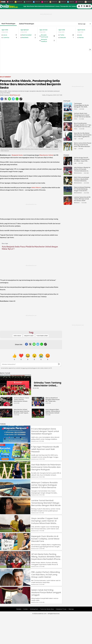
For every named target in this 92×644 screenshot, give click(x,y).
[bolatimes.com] (9, 7)
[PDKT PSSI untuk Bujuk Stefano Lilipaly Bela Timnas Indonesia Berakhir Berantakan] (68, 184)
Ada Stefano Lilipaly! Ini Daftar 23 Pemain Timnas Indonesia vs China (82, 169)
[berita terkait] (5, 373)
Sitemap (71, 609)
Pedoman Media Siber (47, 609)
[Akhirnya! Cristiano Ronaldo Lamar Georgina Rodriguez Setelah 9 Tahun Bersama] (15, 495)
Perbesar (57, 105)
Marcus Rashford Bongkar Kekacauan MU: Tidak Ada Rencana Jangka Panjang (53, 400)
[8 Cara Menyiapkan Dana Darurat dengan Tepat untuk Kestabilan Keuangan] (15, 442)
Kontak (26, 609)
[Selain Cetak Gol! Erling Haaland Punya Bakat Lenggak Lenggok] (15, 603)
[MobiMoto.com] (53, 2)
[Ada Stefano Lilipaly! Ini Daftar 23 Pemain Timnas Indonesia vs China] (68, 174)
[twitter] (6, 99)
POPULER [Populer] (67, 101)
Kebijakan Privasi (61, 609)
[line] (9, 99)
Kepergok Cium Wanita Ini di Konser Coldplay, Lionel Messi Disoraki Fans (45, 539)
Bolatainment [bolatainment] (6, 77)
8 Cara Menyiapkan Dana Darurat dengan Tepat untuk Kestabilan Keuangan (45, 431)
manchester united (42, 336)
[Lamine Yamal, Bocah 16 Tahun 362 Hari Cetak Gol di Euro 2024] (68, 204)
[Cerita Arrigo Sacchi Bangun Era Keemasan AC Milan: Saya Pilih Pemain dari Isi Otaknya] (68, 164)
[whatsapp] (17, 99)
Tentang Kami (34, 609)
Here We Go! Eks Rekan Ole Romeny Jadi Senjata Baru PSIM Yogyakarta (83, 135)
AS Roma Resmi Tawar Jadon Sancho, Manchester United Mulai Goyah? (21, 400)
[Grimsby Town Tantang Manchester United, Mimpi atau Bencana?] (16, 385)
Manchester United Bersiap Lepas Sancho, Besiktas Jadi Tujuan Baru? (22, 411)
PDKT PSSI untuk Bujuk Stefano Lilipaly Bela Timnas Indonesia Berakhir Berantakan (82, 179)
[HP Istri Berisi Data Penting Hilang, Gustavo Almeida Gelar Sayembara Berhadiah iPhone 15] (15, 567)
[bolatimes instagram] (90, 6)
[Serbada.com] (88, 2)
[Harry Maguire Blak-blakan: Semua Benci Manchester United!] (38, 417)
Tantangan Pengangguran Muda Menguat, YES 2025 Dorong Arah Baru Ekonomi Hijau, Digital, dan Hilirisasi (82, 105)
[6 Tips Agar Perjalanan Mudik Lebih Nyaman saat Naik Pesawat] (15, 460)
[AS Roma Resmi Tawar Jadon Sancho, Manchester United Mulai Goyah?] (7, 405)
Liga (25, 6)
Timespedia (64, 6)
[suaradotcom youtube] (87, 6)
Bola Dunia (30, 6)
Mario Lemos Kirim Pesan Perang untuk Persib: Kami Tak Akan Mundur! (83, 145)
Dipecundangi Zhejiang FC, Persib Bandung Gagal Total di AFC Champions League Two (82, 189)
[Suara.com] (10, 2)
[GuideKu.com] (62, 2)
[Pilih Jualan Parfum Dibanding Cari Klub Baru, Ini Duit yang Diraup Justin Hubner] (15, 585)
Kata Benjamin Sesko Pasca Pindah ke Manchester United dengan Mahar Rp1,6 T (30, 248)
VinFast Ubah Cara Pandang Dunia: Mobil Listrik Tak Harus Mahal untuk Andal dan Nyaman (83, 115)
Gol (70, 6)
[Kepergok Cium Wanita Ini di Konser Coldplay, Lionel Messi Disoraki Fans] (15, 549)
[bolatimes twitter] (84, 6)
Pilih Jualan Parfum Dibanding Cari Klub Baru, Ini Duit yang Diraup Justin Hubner (46, 575)
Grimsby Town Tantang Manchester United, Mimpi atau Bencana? (48, 386)
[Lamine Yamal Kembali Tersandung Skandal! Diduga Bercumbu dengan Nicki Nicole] (15, 513)
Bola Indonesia (40, 6)
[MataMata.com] (18, 2)
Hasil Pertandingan (8, 24)
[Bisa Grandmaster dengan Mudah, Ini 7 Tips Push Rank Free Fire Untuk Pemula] (68, 130)
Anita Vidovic (36, 187)
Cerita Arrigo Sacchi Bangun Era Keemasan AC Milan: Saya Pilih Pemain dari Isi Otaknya (82, 159)
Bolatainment (50, 6)
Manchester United (46, 155)
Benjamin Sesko (17, 155)
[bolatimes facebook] (82, 6)
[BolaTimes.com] (27, 2)
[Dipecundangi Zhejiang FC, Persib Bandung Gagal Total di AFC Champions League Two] (68, 194)
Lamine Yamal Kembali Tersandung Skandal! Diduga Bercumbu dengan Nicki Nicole (46, 503)
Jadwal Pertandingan (26, 24)
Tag (31, 332)
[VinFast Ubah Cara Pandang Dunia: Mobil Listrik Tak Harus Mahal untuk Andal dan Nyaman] (68, 120)
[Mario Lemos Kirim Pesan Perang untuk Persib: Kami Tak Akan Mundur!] (68, 150)
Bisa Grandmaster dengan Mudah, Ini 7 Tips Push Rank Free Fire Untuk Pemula (83, 125)
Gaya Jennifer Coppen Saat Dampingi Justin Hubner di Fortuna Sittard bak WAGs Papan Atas (45, 521)
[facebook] (2, 99)
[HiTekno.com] (36, 2)
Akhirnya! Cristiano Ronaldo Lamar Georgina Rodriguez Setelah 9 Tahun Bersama (44, 485)
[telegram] (13, 99)
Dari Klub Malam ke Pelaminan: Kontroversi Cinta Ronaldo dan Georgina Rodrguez (46, 467)
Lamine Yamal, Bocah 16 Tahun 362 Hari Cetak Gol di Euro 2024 (82, 199)
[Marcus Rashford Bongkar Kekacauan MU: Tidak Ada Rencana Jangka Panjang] (38, 405)
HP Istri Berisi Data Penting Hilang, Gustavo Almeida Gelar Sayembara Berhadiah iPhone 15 (46, 557)
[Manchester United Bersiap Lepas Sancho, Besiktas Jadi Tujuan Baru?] (7, 417)
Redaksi (19, 609)
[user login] (79, 7)
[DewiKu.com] (45, 2)
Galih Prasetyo (5, 95)
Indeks (74, 6)
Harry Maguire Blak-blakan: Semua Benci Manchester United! (53, 411)
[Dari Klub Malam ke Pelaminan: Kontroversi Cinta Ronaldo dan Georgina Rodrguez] (15, 478)
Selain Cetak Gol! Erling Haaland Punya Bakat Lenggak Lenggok (46, 592)
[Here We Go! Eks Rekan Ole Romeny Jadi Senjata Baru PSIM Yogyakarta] (68, 140)
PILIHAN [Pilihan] (66, 155)
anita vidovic (17, 336)
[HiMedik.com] (70, 2)
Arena (57, 6)
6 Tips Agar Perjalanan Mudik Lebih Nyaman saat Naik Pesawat (45, 449)
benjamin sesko (29, 336)
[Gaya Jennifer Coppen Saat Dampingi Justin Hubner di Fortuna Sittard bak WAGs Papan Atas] (15, 531)
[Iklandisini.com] (79, 2)
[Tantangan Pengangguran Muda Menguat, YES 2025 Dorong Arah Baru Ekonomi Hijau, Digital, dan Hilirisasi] (68, 110)
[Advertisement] (46, 58)
